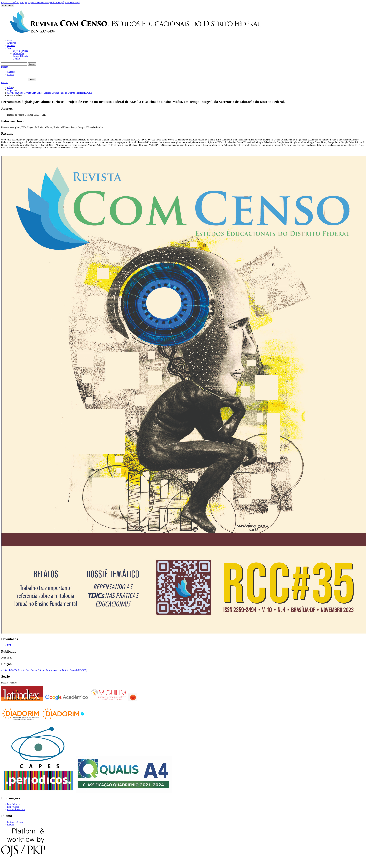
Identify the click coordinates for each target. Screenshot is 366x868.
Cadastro (11, 72)
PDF (9, 645)
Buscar (32, 64)
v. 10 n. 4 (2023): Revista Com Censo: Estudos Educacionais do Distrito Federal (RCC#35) (50, 93)
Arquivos (11, 43)
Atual (10, 40)
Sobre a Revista (20, 51)
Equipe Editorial (21, 56)
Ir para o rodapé (72, 2)
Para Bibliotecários (16, 809)
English (11, 825)
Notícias (11, 45)
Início (10, 87)
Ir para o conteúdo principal (14, 2)
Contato (17, 59)
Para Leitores (13, 804)
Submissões (19, 53)
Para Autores (13, 807)
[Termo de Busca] (14, 64)
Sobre (10, 48)
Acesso (10, 74)
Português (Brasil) (16, 822)
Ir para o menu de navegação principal (46, 2)
